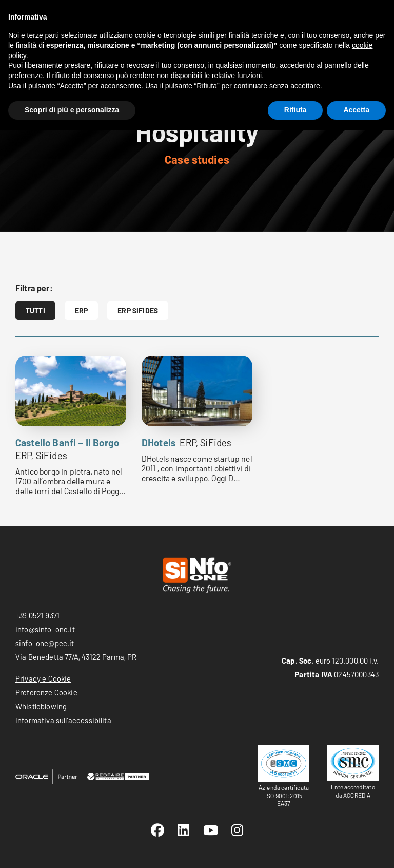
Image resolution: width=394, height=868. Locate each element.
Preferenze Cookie (46, 692)
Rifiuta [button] (295, 110)
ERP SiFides (138, 310)
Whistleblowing (41, 706)
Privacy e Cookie (43, 678)
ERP (81, 310)
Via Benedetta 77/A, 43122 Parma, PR (76, 657)
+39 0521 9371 (37, 615)
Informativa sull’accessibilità (63, 720)
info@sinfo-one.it (45, 629)
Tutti (35, 310)
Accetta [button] (356, 110)
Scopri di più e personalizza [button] (72, 110)
